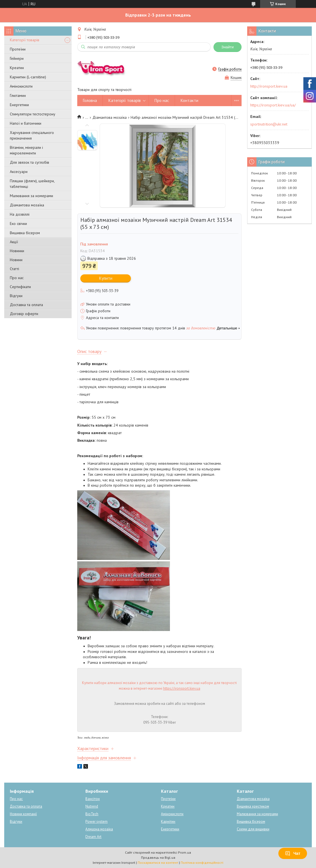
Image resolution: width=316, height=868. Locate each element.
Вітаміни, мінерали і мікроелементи (26, 150)
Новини (16, 260)
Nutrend (92, 806)
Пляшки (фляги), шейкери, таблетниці (32, 184)
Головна (90, 100)
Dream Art (93, 837)
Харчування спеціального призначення (32, 135)
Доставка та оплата (26, 305)
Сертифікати (20, 287)
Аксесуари (19, 172)
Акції (14, 242)
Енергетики (19, 105)
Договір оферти (24, 314)
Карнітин (168, 822)
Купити (106, 278)
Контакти (189, 100)
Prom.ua (185, 852)
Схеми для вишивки (253, 829)
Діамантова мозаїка (27, 205)
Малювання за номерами (31, 196)
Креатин (17, 68)
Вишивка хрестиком (253, 806)
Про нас (17, 278)
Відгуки (16, 296)
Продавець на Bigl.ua (158, 857)
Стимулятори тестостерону (33, 114)
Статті (14, 269)
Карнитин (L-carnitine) (28, 77)
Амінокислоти (21, 86)
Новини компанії (23, 814)
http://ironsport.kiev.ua (269, 86)
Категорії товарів (25, 40)
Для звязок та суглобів (29, 162)
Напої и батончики (26, 123)
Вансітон (93, 799)
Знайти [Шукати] (228, 47)
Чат (293, 853)
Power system (96, 822)
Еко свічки (18, 224)
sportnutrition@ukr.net (269, 124)
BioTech (92, 814)
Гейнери (17, 58)
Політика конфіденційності (202, 863)
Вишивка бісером (25, 233)
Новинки (17, 251)
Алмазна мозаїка (99, 829)
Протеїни (18, 49)
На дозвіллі (20, 214)
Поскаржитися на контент (158, 863)
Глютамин (18, 95)
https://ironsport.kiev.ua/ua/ (273, 105)
